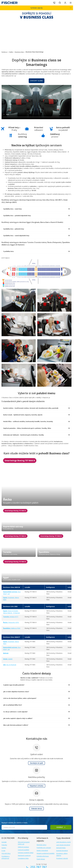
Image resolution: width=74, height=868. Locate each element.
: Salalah (8, 659)
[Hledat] (60, 3)
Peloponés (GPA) (11, 622)
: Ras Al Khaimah (10, 665)
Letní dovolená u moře (63, 842)
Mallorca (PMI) (12, 628)
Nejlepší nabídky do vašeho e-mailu (14, 823)
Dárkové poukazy (23, 847)
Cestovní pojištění (23, 850)
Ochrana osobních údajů (26, 853)
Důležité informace (43, 856)
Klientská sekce (41, 845)
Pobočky (4, 845)
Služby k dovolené (42, 850)
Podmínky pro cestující (44, 848)
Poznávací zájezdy (62, 858)
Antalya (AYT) (11, 617)
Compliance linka (23, 858)
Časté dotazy (41, 859)
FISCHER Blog (6, 853)
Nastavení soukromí (24, 855)
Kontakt (4, 842)
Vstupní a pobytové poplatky (46, 853)
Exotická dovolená (62, 851)
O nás (3, 851)
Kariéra (4, 848)
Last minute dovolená (63, 845)
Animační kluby (61, 848)
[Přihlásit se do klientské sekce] (65, 3)
